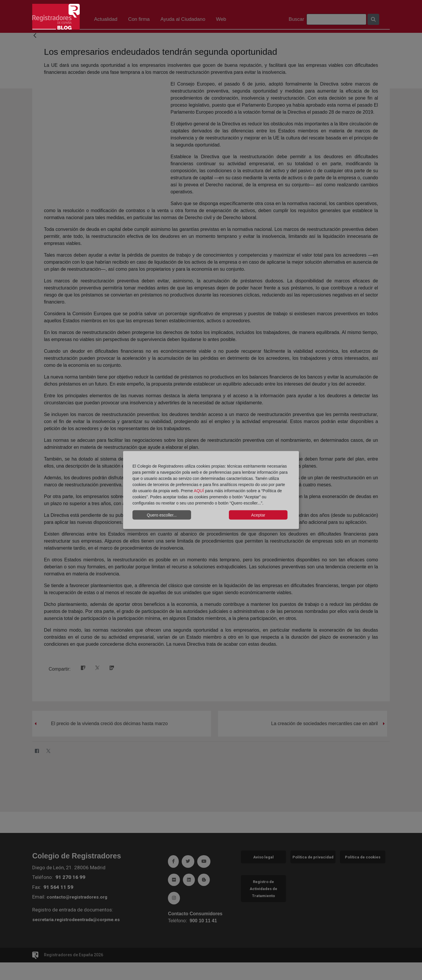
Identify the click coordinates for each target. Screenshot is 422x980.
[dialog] (211, 490)
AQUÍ (199, 491)
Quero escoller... (162, 515)
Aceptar (258, 515)
